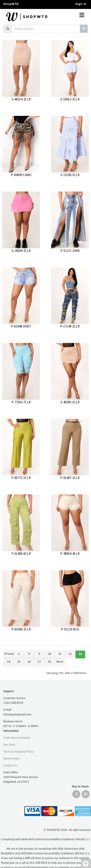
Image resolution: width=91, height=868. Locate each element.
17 (39, 662)
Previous (9, 654)
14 (8, 662)
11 (60, 654)
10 (50, 654)
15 (19, 662)
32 (50, 662)
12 (70, 654)
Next (60, 662)
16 (29, 662)
